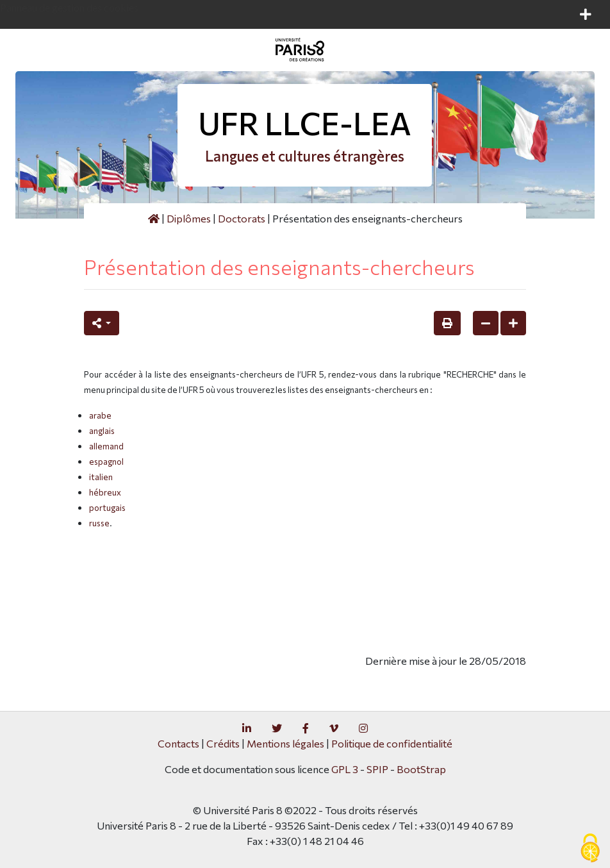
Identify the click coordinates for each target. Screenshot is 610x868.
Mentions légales (285, 743)
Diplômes (189, 218)
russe (99, 523)
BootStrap (421, 769)
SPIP (377, 769)
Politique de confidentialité (392, 743)
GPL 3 (345, 769)
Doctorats (242, 218)
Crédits (223, 743)
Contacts (178, 743)
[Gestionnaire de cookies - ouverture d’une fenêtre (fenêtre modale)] (590, 849)
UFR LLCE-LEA (305, 123)
